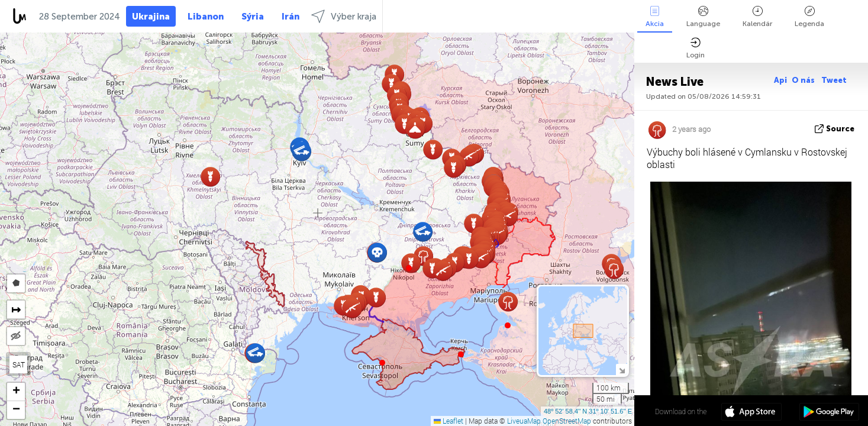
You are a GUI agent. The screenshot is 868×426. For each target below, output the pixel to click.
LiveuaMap (524, 421)
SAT (19, 364)
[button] (409, 268)
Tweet (834, 80)
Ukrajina (151, 17)
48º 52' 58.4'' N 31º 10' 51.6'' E (588, 411)
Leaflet (448, 421)
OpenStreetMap (567, 421)
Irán (291, 17)
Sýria (253, 17)
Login (696, 48)
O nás (804, 80)
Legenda (809, 17)
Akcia (655, 17)
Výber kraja (344, 16)
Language (703, 17)
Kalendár (757, 17)
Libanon (206, 17)
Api (780, 80)
